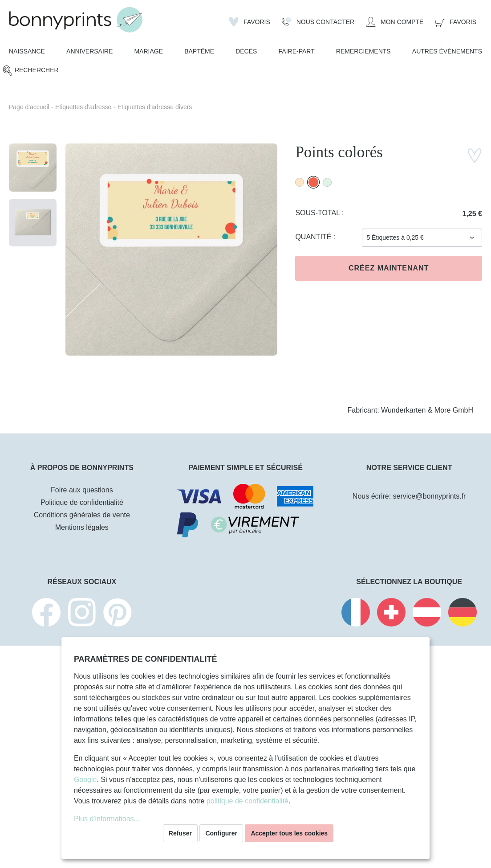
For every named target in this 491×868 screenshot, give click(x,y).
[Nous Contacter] (318, 22)
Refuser (180, 833)
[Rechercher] (30, 71)
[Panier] (456, 22)
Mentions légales (82, 527)
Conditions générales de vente (82, 515)
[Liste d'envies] (250, 22)
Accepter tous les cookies (289, 833)
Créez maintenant (389, 268)
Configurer (221, 833)
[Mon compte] (395, 22)
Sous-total (319, 213)
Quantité (314, 237)
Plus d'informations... (107, 819)
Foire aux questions (82, 490)
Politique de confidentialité (82, 502)
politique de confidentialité (248, 801)
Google (85, 780)
